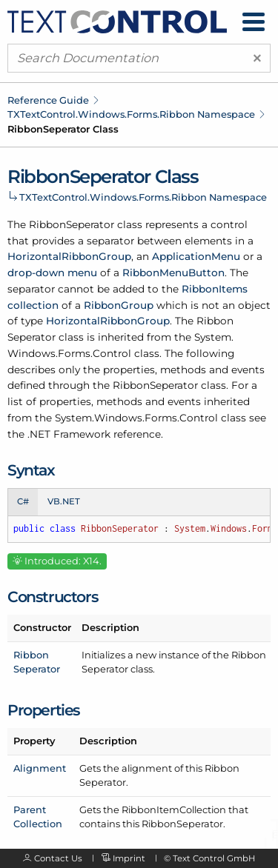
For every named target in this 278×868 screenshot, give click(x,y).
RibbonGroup (119, 305)
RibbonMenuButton (173, 273)
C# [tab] (23, 501)
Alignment (40, 768)
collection (33, 305)
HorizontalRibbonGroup (69, 256)
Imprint (129, 858)
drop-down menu (52, 273)
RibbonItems (215, 289)
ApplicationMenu (196, 256)
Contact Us (58, 858)
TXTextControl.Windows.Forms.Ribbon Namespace (131, 114)
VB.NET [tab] (64, 501)
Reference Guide (48, 100)
